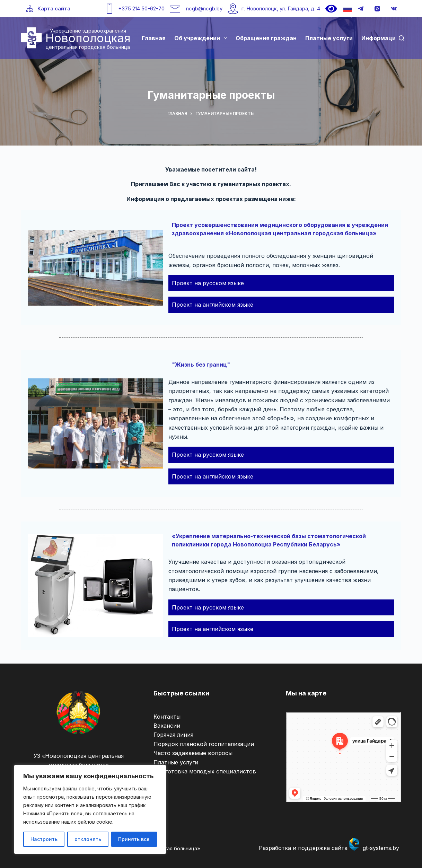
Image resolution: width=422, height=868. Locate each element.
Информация (380, 38)
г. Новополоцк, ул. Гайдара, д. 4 (281, 8)
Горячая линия (173, 735)
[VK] (394, 9)
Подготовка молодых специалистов (205, 771)
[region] (90, 809)
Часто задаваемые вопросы (193, 753)
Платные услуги (329, 38)
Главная (154, 38)
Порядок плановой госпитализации (204, 744)
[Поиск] (402, 38)
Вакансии (167, 726)
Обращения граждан (266, 38)
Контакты (167, 717)
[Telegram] (361, 9)
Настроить (44, 839)
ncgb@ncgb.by (204, 8)
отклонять (88, 839)
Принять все (134, 839)
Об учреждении (202, 38)
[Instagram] (377, 9)
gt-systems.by (381, 848)
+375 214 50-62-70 (141, 8)
